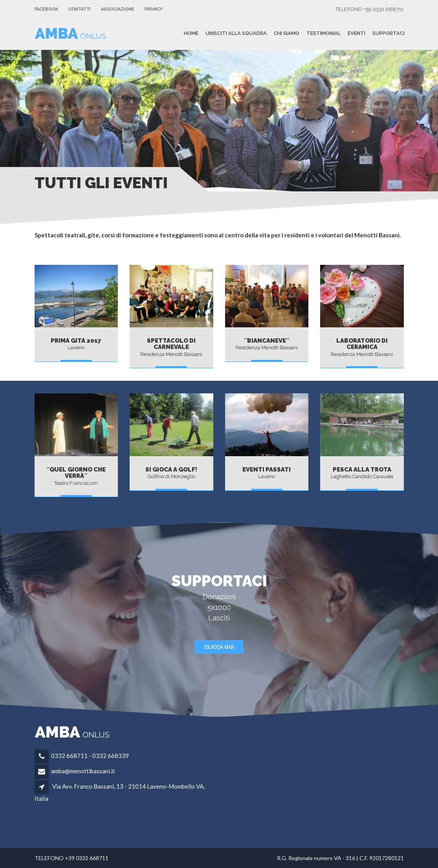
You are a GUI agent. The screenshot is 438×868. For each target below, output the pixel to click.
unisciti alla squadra (236, 33)
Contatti (80, 9)
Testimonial (323, 33)
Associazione (118, 9)
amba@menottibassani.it (83, 771)
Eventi (356, 33)
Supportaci (389, 33)
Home (191, 33)
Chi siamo (287, 33)
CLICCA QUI (219, 647)
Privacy (154, 9)
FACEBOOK (46, 9)
